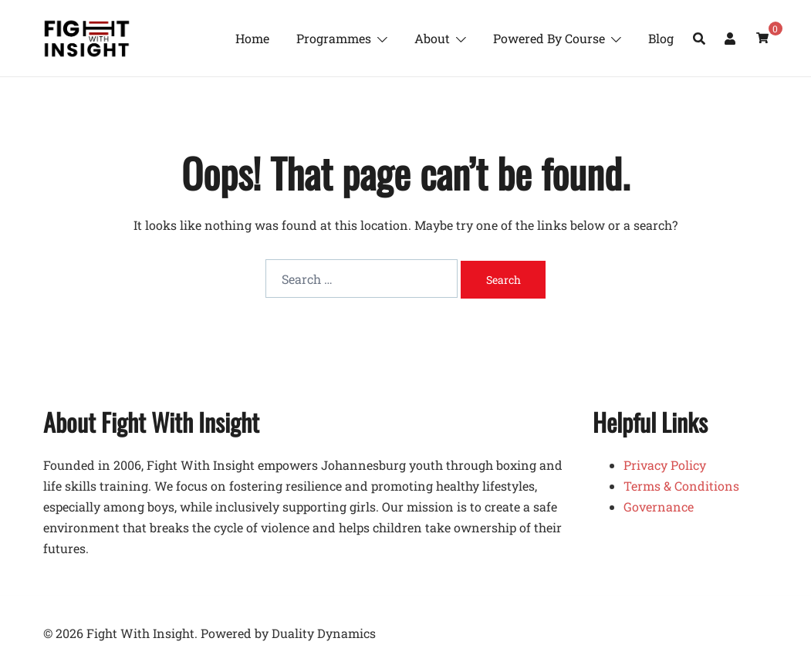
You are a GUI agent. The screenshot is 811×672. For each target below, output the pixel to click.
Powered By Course (549, 38)
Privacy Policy (665, 465)
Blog (661, 38)
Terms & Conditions (681, 486)
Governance (659, 507)
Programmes (334, 38)
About (432, 38)
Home (252, 38)
